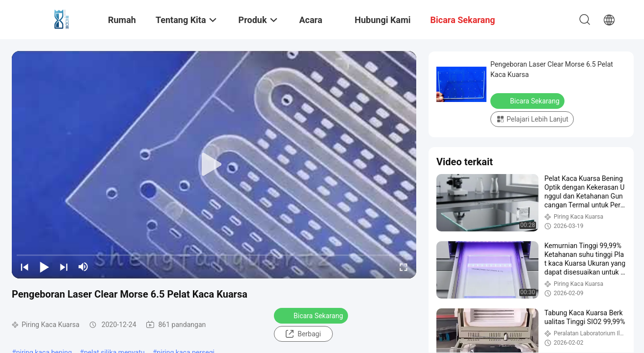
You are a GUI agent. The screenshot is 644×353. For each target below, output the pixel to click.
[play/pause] (44, 267)
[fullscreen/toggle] (403, 267)
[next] (64, 267)
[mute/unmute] (83, 267)
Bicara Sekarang (312, 315)
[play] (214, 165)
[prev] (25, 267)
